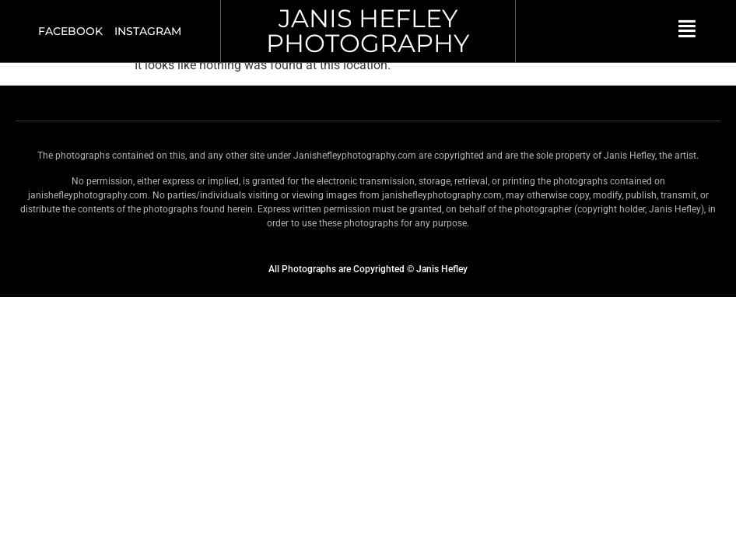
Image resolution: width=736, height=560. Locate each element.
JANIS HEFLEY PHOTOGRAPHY (368, 31)
